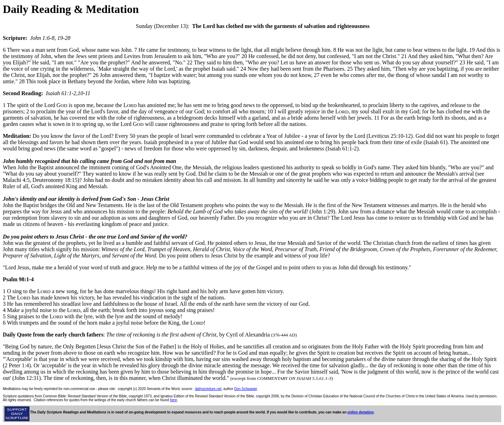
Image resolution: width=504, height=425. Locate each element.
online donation (360, 412)
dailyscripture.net (208, 389)
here (173, 400)
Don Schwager (246, 389)
